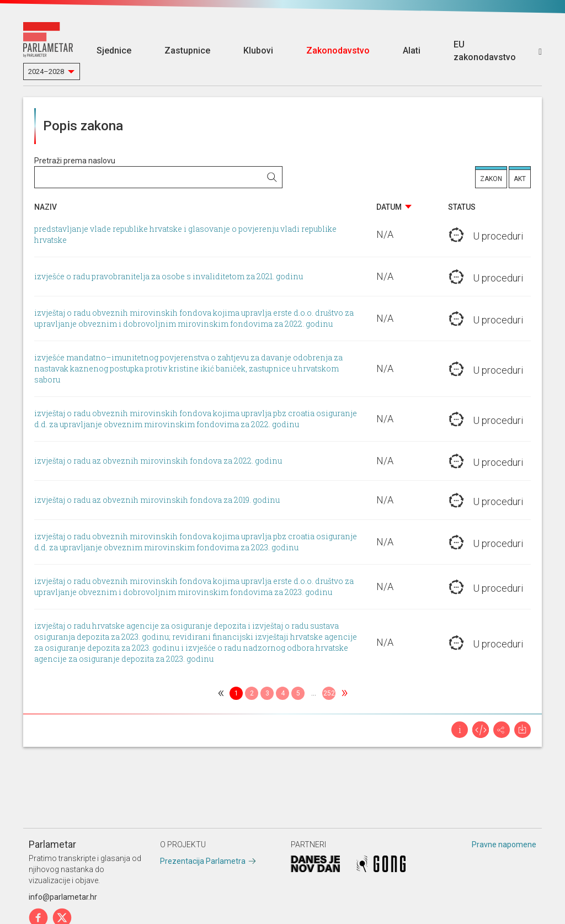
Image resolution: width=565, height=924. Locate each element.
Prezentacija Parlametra (203, 861)
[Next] (344, 693)
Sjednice (114, 51)
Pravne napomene (504, 845)
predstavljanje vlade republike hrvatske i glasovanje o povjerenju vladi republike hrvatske (185, 234)
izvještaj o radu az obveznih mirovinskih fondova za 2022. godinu (158, 461)
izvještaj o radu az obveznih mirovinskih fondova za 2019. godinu (157, 500)
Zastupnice (187, 51)
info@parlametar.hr (63, 897)
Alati (412, 51)
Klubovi (258, 51)
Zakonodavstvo (338, 51)
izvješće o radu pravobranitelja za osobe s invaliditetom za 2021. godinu (169, 276)
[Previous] (221, 693)
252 (329, 693)
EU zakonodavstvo (485, 51)
